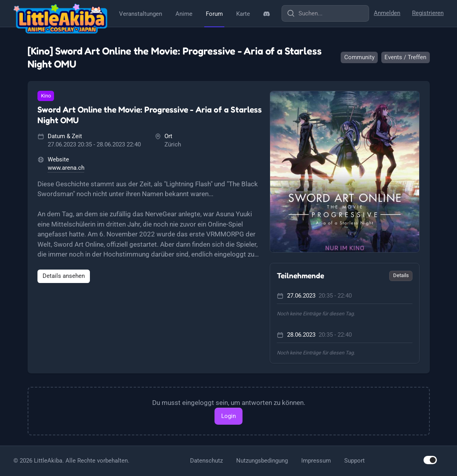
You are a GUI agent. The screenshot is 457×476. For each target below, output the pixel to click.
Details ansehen (64, 276)
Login (228, 416)
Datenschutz (206, 461)
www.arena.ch (66, 168)
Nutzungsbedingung (262, 461)
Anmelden (387, 13)
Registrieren (428, 13)
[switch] (430, 460)
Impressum (316, 461)
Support (354, 461)
